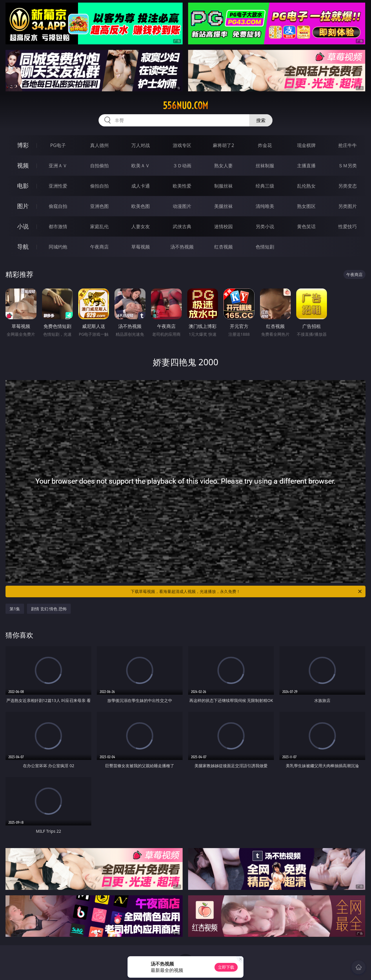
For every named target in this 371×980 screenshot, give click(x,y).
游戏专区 (182, 145)
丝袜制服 (265, 166)
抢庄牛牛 (348, 145)
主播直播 (306, 166)
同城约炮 (58, 247)
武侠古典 (182, 226)
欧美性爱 (182, 186)
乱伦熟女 (306, 186)
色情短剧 (265, 247)
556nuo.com (185, 106)
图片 (23, 206)
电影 (23, 186)
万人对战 (141, 145)
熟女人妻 (223, 166)
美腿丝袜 (223, 206)
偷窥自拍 (58, 206)
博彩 (23, 145)
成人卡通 (141, 186)
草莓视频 (141, 247)
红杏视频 (223, 247)
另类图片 (348, 206)
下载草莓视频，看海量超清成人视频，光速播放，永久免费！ (247, 591)
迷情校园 (223, 226)
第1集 (15, 609)
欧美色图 (141, 206)
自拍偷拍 (99, 166)
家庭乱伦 (99, 226)
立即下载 (226, 967)
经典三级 (265, 186)
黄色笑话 (306, 226)
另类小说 (265, 226)
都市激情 (58, 226)
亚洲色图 (99, 206)
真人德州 (99, 145)
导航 (23, 247)
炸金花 (265, 145)
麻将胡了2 (223, 145)
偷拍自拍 (99, 186)
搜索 (261, 120)
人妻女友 (141, 226)
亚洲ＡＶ (58, 166)
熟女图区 (306, 206)
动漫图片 (182, 206)
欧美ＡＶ (141, 166)
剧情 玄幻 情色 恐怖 (49, 609)
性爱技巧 (348, 226)
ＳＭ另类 (348, 166)
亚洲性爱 (58, 186)
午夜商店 (99, 247)
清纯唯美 (265, 206)
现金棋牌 (306, 145)
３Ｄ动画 (182, 166)
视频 (23, 165)
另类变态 (348, 186)
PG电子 (58, 145)
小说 (23, 226)
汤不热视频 (182, 247)
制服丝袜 (223, 186)
